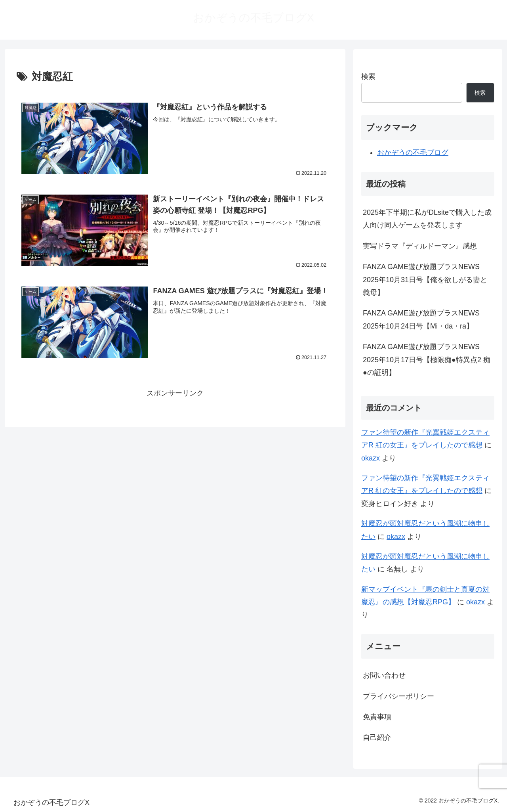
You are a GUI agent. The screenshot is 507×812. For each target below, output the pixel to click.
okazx (371, 458)
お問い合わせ (384, 675)
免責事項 (377, 717)
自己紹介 (377, 737)
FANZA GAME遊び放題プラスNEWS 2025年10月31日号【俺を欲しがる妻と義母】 (425, 280)
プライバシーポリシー (398, 696)
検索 (368, 76)
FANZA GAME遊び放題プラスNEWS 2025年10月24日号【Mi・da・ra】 (421, 319)
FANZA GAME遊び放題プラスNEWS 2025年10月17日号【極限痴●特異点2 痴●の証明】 (427, 360)
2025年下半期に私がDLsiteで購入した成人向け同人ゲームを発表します (427, 219)
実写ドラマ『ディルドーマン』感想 (420, 246)
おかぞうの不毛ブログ (413, 153)
